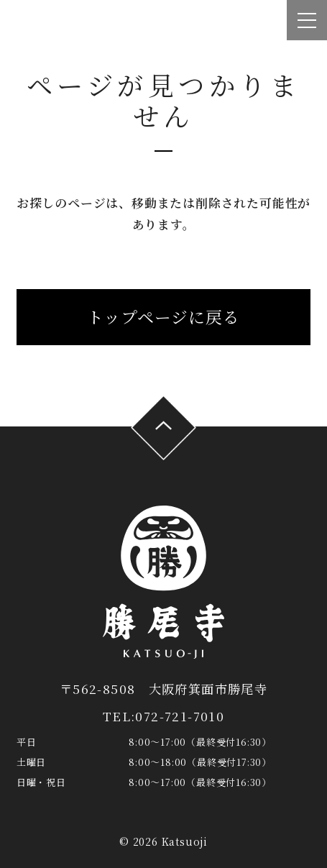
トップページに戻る (163, 317)
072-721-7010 (180, 716)
